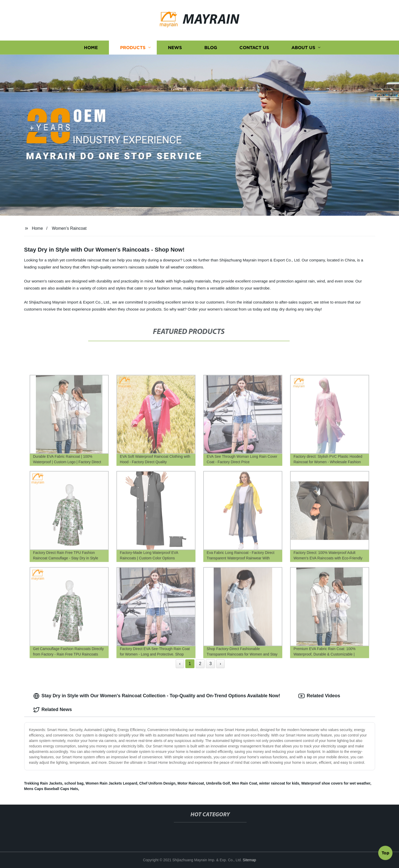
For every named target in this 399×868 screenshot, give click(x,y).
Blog (211, 47)
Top (385, 854)
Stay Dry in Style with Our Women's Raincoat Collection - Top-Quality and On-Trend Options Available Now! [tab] (157, 696)
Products (133, 47)
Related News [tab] (53, 710)
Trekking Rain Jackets (43, 783)
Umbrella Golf (218, 783)
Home (91, 47)
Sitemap (249, 860)
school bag (74, 783)
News (175, 47)
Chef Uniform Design (157, 783)
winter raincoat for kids (279, 783)
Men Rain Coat (244, 783)
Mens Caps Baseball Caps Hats (51, 789)
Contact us (254, 47)
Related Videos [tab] (319, 696)
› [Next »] (220, 664)
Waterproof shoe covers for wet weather (336, 783)
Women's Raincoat (69, 228)
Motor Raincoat (191, 783)
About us (303, 47)
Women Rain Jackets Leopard (111, 783)
